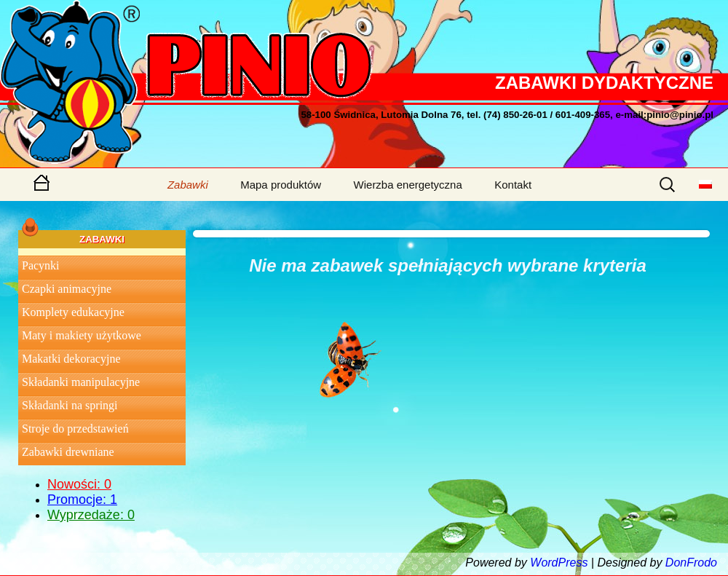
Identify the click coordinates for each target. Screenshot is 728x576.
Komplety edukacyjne (73, 312)
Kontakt (513, 185)
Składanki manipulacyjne (81, 382)
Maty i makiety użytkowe (82, 335)
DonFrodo (691, 563)
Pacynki (41, 265)
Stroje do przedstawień (75, 429)
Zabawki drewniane (68, 452)
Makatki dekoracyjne (71, 359)
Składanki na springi (70, 405)
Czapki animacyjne (67, 289)
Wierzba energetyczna (408, 185)
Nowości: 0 (79, 484)
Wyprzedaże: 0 (91, 515)
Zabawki (188, 185)
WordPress (559, 563)
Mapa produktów (281, 185)
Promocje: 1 (82, 500)
